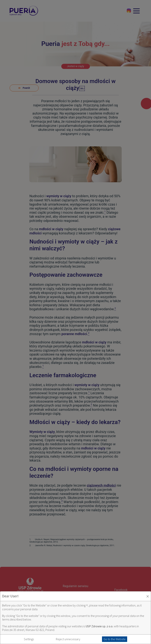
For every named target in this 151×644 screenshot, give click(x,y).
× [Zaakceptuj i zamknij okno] (148, 596)
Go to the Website (115, 639)
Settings (29, 639)
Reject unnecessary (68, 639)
